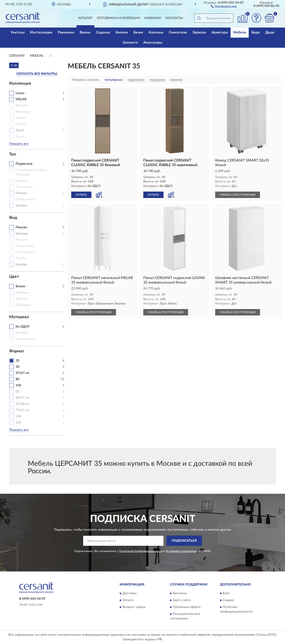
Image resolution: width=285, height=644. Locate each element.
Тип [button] (13, 154)
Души (270, 32)
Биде (256, 32)
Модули (22, 181)
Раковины (66, 32)
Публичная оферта (187, 607)
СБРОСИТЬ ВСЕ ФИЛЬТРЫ (37, 74)
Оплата (128, 600)
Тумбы (20, 258)
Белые (20, 286)
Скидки (228, 600)
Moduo (21, 124)
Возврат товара (134, 607)
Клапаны (156, 32)
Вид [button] (13, 218)
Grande (21, 118)
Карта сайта (182, 600)
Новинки (153, 18)
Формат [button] (17, 351)
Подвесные (24, 164)
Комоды (22, 234)
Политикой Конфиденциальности (141, 551)
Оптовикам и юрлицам (119, 18)
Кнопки (122, 32)
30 (17, 367)
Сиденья (103, 32)
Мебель (240, 32)
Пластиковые (26, 339)
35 (17, 361)
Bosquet (21, 106)
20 (17, 392)
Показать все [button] (19, 144)
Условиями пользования (181, 551)
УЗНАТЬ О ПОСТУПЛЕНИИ (238, 195)
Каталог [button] (85, 18)
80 (17, 379)
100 (18, 416)
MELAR (21, 99)
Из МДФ (22, 333)
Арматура (220, 32)
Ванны (85, 32)
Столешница (25, 199)
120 (18, 423)
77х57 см (22, 410)
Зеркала (199, 32)
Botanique (23, 112)
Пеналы (21, 193)
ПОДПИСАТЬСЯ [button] (184, 541)
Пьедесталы (25, 246)
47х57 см (22, 373)
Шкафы (21, 206)
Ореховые (23, 305)
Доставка (129, 594)
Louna (20, 93)
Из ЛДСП (23, 327)
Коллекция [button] (20, 84)
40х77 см (22, 398)
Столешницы (25, 252)
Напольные (24, 187)
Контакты (174, 18)
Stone (20, 137)
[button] (224, 6)
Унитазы (18, 32)
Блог (226, 594)
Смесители (178, 32)
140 (18, 385)
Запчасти (130, 43)
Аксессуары (153, 43)
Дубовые (22, 293)
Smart (20, 130)
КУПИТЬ (81, 195)
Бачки (138, 32)
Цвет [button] (14, 277)
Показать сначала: (86, 80)
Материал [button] (19, 317)
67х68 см (22, 404)
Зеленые (22, 299)
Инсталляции (41, 32)
